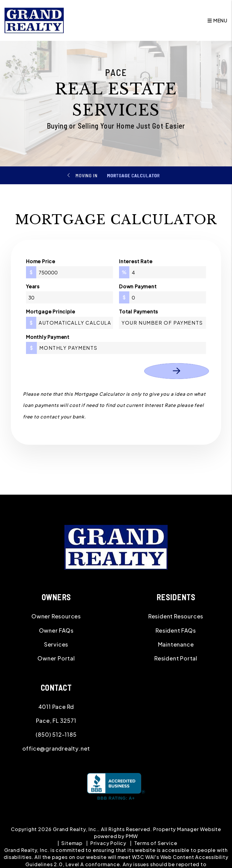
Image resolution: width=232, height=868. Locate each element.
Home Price (41, 261)
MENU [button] (217, 20)
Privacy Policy (108, 843)
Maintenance (176, 644)
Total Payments (139, 311)
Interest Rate (136, 261)
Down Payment (138, 286)
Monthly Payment (48, 337)
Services (56, 644)
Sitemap (72, 843)
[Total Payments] (163, 323)
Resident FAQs (176, 630)
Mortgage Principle (50, 311)
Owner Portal (56, 658)
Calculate (177, 371)
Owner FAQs (56, 630)
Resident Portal (176, 658)
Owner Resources (56, 616)
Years (33, 286)
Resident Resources (176, 616)
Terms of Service (156, 843)
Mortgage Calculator (133, 175)
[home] (34, 20)
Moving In (86, 175)
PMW (132, 836)
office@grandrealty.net (56, 748)
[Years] (69, 297)
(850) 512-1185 (56, 734)
